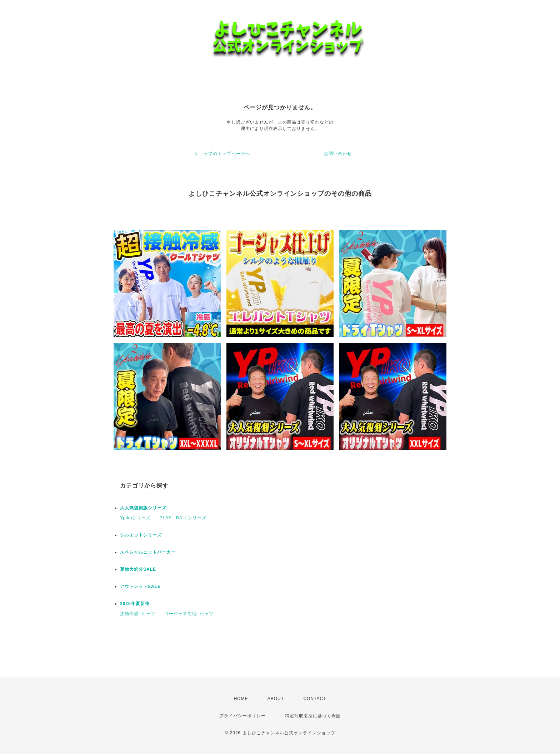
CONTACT (315, 699)
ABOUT (276, 699)
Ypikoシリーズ (135, 518)
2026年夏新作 (135, 604)
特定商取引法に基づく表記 (313, 716)
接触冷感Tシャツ (138, 614)
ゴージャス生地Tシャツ (189, 614)
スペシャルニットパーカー (148, 552)
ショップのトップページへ (222, 154)
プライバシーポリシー (242, 716)
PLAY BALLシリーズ (183, 518)
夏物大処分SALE (138, 569)
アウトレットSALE (140, 586)
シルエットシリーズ (141, 535)
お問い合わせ (338, 154)
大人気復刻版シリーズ (143, 508)
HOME (241, 699)
